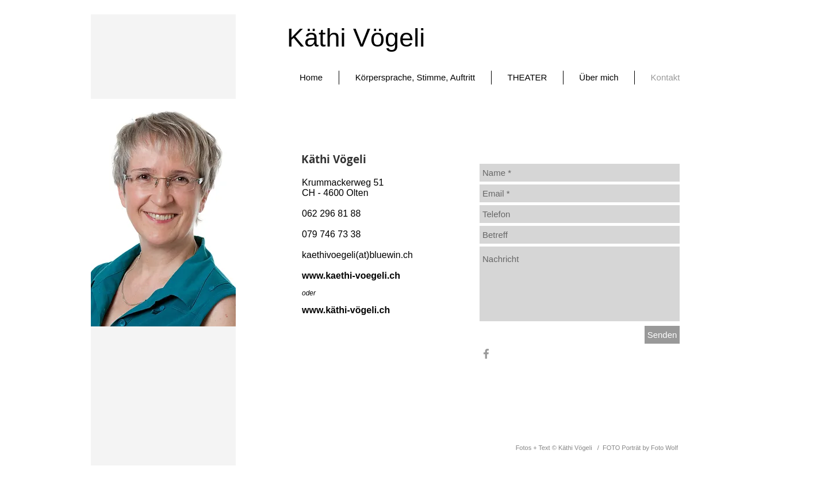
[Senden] (662, 335)
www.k (316, 310)
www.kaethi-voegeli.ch (351, 276)
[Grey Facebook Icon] (486, 354)
